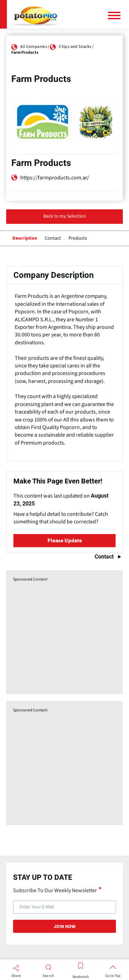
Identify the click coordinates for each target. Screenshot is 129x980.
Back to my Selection (65, 216)
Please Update (65, 541)
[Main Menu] (117, 15)
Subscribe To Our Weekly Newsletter (55, 890)
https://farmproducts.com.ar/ (55, 178)
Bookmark (81, 977)
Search (48, 976)
